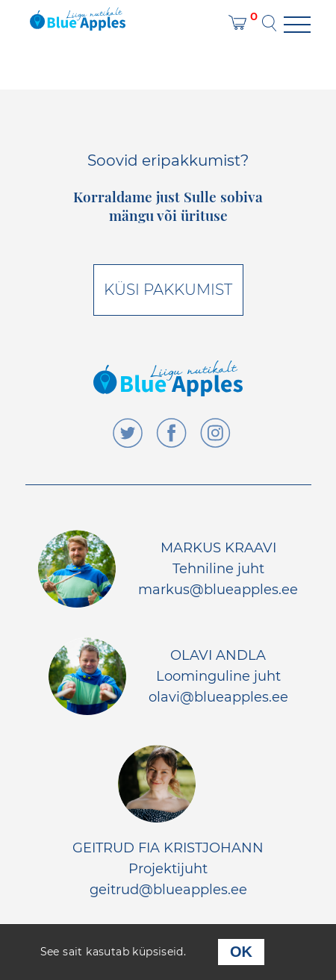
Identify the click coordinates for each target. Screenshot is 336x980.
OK (241, 952)
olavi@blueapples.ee (218, 697)
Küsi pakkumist (168, 290)
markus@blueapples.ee (218, 590)
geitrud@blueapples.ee (168, 890)
